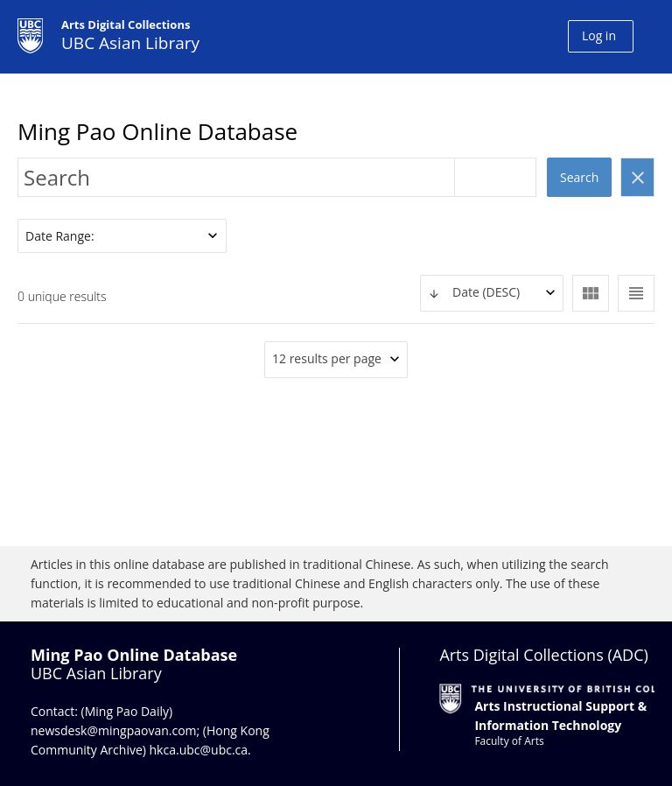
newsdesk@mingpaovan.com (114, 730)
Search (579, 177)
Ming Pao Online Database (157, 131)
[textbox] (492, 293)
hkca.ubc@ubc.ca (199, 750)
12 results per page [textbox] (327, 358)
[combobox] (492, 293)
